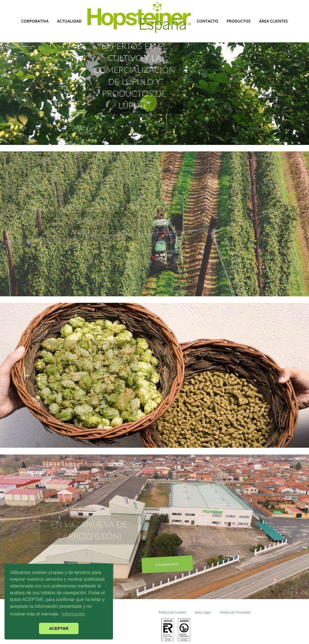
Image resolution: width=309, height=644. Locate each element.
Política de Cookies (172, 612)
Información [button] (73, 614)
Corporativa (35, 21)
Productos (239, 21)
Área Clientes (273, 21)
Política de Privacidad (235, 612)
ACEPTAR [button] (59, 628)
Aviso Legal (203, 612)
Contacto (207, 21)
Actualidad (69, 21)
